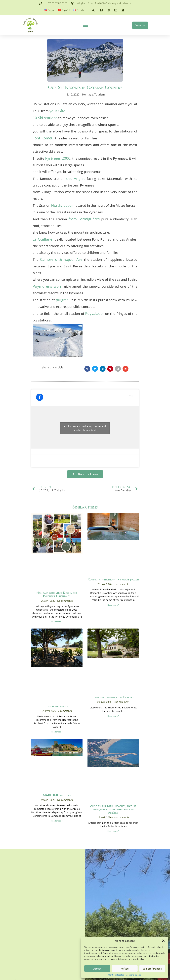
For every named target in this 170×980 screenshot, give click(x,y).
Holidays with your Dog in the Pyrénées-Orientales (57, 594)
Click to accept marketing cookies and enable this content (85, 428)
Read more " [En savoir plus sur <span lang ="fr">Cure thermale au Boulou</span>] (113, 716)
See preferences (152, 969)
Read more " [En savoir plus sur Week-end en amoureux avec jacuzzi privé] (113, 605)
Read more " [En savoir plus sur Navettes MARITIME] (57, 821)
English (51, 10)
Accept (97, 969)
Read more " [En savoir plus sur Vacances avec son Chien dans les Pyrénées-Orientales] (57, 622)
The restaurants (57, 706)
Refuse (125, 969)
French (80, 10)
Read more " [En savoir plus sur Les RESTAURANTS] (57, 732)
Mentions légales (116, 975)
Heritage (88, 95)
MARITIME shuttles (57, 795)
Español (66, 10)
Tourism (100, 95)
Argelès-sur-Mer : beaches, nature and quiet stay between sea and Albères (113, 809)
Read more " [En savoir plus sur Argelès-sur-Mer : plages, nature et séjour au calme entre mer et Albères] (113, 831)
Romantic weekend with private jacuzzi (113, 579)
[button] (163, 941)
